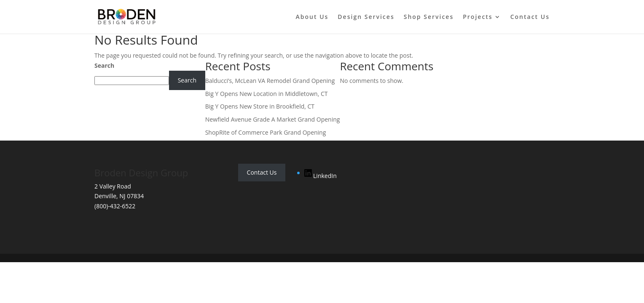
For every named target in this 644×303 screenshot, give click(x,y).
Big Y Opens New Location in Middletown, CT (267, 94)
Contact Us (530, 17)
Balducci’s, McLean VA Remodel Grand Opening (270, 81)
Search (104, 65)
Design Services (366, 17)
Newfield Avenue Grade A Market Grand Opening (273, 119)
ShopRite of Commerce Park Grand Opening (266, 132)
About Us (312, 17)
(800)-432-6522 (115, 206)
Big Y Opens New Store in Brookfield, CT (260, 106)
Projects (478, 17)
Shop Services (429, 17)
